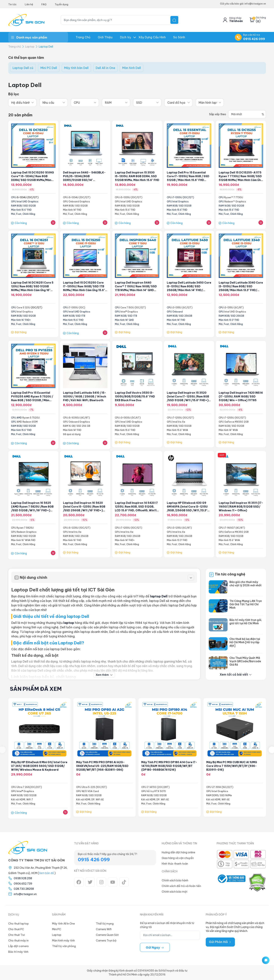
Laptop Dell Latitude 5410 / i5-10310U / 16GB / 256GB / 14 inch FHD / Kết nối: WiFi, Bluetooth (85, 397)
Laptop (30, 47)
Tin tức (12, 4)
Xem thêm (104, 675)
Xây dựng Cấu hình (152, 37)
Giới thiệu (105, 37)
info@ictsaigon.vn (25, 894)
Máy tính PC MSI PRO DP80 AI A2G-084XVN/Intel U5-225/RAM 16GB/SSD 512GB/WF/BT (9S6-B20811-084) (103, 766)
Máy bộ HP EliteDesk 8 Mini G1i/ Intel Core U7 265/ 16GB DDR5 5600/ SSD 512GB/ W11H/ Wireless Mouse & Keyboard (39, 766)
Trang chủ (83, 37)
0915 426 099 (254, 39)
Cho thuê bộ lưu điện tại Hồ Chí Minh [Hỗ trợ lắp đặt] (245, 642)
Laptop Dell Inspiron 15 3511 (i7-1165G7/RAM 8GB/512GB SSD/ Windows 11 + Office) (239, 507)
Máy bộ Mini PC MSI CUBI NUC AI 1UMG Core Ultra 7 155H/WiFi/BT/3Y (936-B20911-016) (232, 766)
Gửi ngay (155, 947)
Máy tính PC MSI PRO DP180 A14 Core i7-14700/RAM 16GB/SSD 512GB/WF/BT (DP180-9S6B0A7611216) (169, 766)
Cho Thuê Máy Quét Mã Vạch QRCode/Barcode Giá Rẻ (245, 661)
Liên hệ (29, 4)
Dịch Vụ (125, 37)
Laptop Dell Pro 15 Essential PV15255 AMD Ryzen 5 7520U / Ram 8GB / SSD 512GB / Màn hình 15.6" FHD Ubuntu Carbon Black (32, 400)
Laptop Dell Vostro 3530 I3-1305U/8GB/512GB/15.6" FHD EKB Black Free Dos (135, 397)
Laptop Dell (46, 47)
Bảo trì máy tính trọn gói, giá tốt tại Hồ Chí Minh (246, 622)
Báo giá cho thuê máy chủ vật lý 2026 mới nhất (246, 584)
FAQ (44, 4)
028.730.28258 (24, 889)
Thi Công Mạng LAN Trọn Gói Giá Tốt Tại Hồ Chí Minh (246, 604)
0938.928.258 (23, 878)
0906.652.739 (23, 884)
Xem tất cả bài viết (236, 674)
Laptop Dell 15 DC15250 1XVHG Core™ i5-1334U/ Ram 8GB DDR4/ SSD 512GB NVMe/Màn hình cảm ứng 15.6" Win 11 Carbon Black (33, 180)
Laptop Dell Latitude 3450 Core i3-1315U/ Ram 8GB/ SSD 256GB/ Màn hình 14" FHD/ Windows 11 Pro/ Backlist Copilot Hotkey (188, 290)
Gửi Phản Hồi (220, 942)
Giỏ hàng (261, 18)
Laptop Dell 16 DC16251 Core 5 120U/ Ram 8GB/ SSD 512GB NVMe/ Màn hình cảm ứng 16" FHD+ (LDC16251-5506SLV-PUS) (32, 290)
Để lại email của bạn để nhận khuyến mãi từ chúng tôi (167, 925)
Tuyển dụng (61, 4)
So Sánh (179, 37)
